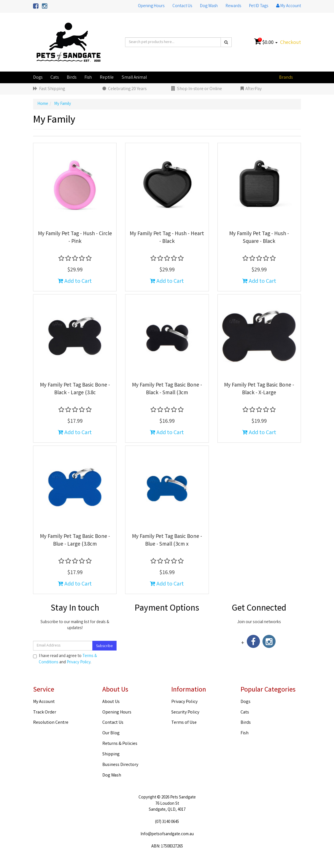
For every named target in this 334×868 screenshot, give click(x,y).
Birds (72, 78)
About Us (111, 702)
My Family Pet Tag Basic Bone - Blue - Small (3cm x (167, 541)
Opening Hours (151, 6)
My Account (44, 702)
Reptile (107, 78)
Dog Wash (209, 6)
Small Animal (134, 78)
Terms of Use (184, 723)
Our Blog (111, 733)
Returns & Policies (120, 744)
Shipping (111, 754)
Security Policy (185, 713)
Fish (88, 78)
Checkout (291, 43)
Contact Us (182, 6)
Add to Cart (75, 281)
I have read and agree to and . (65, 659)
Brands (286, 78)
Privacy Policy (79, 662)
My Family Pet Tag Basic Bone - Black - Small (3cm (167, 389)
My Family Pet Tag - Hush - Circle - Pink (75, 238)
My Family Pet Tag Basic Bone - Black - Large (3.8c (75, 389)
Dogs (38, 78)
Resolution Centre (51, 723)
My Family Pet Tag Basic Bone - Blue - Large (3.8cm (75, 541)
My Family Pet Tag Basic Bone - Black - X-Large (259, 389)
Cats (55, 78)
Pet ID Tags (259, 6)
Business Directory (120, 765)
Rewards (233, 6)
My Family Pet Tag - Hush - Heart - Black (167, 238)
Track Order (45, 713)
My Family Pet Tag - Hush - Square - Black (259, 238)
